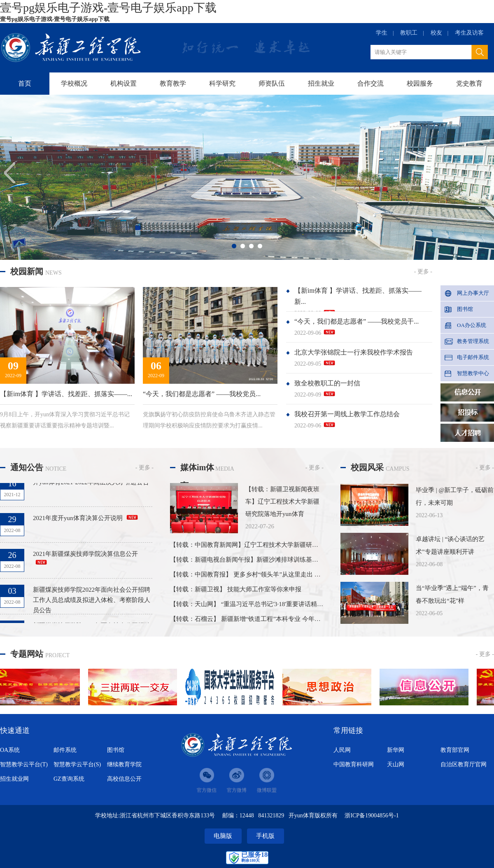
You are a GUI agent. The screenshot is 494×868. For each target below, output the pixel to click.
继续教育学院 (124, 764)
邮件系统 (65, 750)
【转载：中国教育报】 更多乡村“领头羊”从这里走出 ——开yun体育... (265, 574)
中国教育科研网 (354, 764)
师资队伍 (272, 83)
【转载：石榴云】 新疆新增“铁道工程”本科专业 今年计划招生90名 (261, 619)
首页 (25, 83)
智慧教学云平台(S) (77, 764)
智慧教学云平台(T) (24, 764)
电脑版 (223, 836)
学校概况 (74, 83)
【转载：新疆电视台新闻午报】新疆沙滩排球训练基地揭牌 (250, 560)
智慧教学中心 (473, 373)
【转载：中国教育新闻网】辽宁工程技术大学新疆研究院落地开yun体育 (267, 545)
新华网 (396, 750)
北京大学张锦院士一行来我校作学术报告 (354, 352)
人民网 (342, 750)
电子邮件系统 (473, 357)
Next (482, 173)
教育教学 (173, 83)
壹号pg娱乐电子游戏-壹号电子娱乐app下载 (108, 8)
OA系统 (10, 750)
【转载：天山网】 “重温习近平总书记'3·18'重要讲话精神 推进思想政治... (268, 604)
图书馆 (465, 309)
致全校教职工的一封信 (327, 383)
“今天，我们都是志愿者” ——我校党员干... (357, 321)
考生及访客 (469, 33)
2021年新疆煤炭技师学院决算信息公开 (85, 555)
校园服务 (420, 83)
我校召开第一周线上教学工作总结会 (347, 414)
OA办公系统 (472, 325)
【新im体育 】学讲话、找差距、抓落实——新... (358, 296)
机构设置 (123, 83)
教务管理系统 (473, 341)
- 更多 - (423, 272)
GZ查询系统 (69, 779)
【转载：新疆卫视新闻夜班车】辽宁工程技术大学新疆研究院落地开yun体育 (282, 502)
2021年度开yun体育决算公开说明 (78, 520)
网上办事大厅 (473, 293)
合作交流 (370, 83)
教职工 (409, 33)
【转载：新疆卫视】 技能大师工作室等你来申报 (236, 589)
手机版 (265, 836)
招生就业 (321, 83)
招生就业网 (14, 779)
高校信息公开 (124, 779)
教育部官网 (455, 750)
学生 (382, 33)
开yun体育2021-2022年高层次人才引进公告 (91, 484)
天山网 (396, 764)
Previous (12, 173)
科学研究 (222, 83)
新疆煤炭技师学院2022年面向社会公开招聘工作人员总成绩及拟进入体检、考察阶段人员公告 (92, 602)
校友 (436, 33)
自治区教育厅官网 (464, 764)
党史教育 (469, 83)
